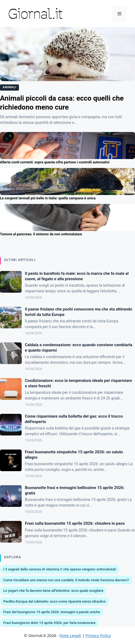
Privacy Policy (98, 635)
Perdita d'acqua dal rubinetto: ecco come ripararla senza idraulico (55, 601)
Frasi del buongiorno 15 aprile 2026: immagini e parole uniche (52, 612)
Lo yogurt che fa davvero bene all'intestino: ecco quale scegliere (53, 591)
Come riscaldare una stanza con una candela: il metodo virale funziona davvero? (66, 580)
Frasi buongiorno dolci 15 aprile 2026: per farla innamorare (49, 623)
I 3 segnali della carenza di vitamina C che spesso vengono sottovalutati (60, 569)
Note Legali (70, 635)
